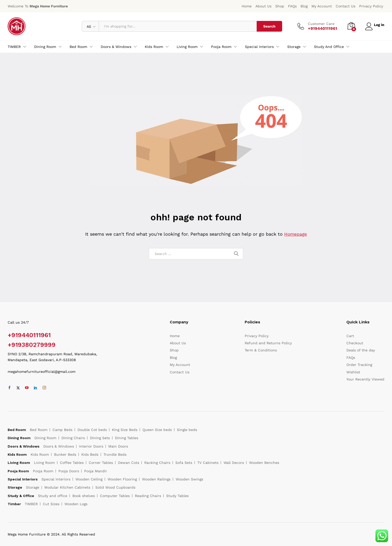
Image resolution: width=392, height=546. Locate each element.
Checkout (355, 343)
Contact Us (345, 6)
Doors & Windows (59, 446)
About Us (263, 6)
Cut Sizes (51, 504)
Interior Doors (91, 446)
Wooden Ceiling (89, 479)
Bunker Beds (65, 454)
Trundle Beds (115, 454)
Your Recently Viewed (365, 379)
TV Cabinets (208, 463)
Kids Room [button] (154, 47)
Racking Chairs (157, 463)
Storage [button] (294, 47)
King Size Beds (125, 430)
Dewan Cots (129, 463)
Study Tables (177, 496)
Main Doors (118, 446)
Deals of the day (361, 350)
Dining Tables (127, 438)
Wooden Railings (156, 479)
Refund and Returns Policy (268, 343)
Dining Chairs (73, 438)
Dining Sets (100, 438)
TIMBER (31, 504)
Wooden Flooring (122, 479)
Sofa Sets (184, 463)
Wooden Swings (189, 479)
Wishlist (353, 372)
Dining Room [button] (45, 47)
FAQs (292, 6)
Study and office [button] (329, 47)
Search (267, 26)
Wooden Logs (76, 504)
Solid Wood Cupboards (115, 487)
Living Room (44, 463)
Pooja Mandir (96, 471)
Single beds (187, 430)
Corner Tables (101, 463)
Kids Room (40, 454)
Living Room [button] (187, 47)
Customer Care (319, 24)
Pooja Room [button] (221, 47)
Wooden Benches (264, 463)
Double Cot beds (92, 430)
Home (247, 6)
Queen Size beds (157, 430)
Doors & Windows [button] (116, 47)
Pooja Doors (69, 471)
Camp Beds (62, 430)
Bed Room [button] (78, 47)
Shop (280, 6)
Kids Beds (90, 454)
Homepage (296, 234)
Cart (350, 336)
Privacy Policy (371, 6)
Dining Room (45, 438)
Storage (33, 487)
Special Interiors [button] (259, 47)
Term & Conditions (261, 350)
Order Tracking (359, 365)
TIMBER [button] (14, 47)
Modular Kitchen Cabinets (67, 487)
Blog (304, 6)
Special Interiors (56, 479)
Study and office (53, 496)
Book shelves (84, 496)
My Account (322, 6)
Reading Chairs (148, 496)
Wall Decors (234, 463)
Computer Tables (115, 496)
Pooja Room (43, 471)
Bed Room (39, 430)
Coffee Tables (72, 463)
